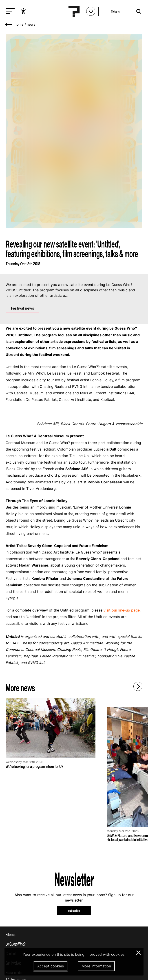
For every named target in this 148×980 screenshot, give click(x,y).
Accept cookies (51, 966)
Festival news (23, 308)
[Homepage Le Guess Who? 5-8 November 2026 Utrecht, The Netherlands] (74, 11)
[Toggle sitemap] (74, 934)
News (31, 25)
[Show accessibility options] (24, 11)
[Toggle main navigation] (9, 11)
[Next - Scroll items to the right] (138, 686)
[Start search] (138, 12)
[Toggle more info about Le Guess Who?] (74, 944)
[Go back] (9, 25)
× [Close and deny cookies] (139, 952)
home (19, 25)
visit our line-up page (122, 610)
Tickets (115, 11)
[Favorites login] (91, 11)
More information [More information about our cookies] (96, 966)
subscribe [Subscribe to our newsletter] (74, 911)
